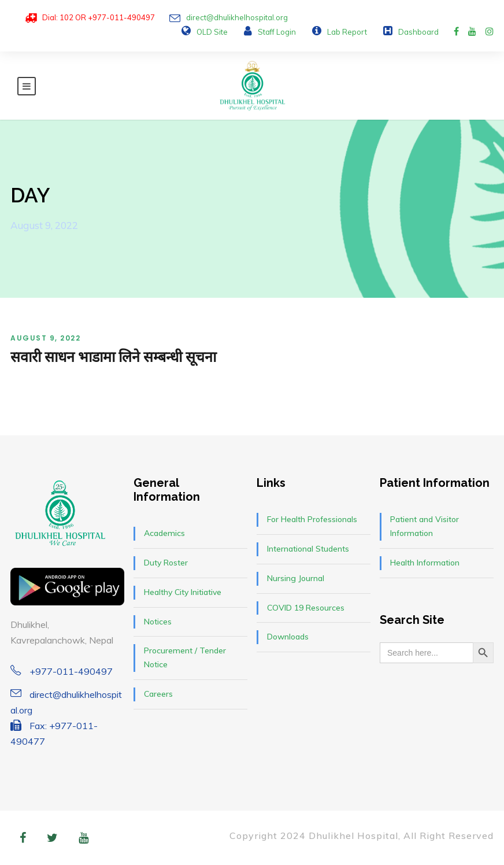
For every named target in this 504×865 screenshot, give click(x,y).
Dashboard (418, 32)
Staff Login (277, 32)
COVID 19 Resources (306, 608)
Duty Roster (166, 563)
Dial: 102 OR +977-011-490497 (99, 17)
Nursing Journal (296, 578)
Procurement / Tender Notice (185, 657)
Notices (158, 622)
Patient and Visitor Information (425, 526)
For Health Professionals (312, 519)
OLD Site (212, 32)
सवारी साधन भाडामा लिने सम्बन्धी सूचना (113, 357)
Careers (158, 694)
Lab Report (347, 32)
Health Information (425, 563)
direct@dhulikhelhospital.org (237, 17)
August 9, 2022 (45, 338)
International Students (308, 549)
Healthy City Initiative (183, 592)
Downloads (288, 637)
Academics (164, 533)
